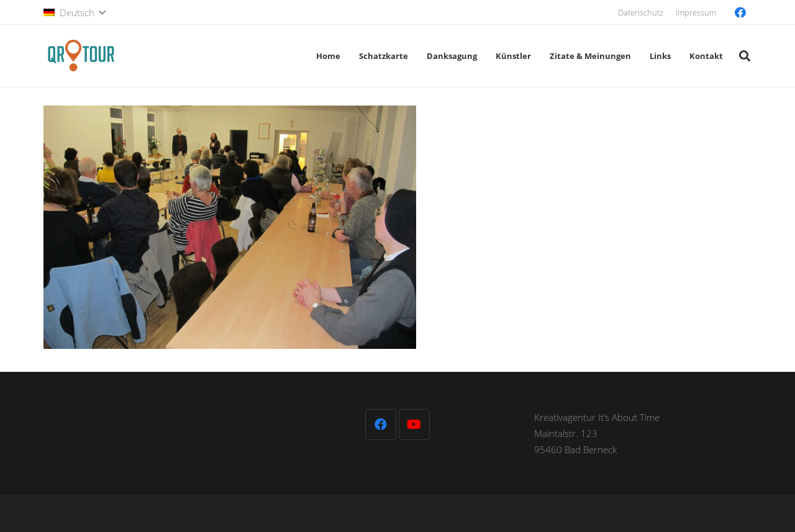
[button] (75, 12)
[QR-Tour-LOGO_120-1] (81, 56)
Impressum (696, 12)
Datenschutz (641, 12)
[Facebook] (740, 12)
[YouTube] (414, 425)
